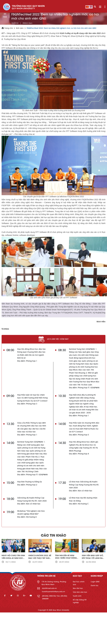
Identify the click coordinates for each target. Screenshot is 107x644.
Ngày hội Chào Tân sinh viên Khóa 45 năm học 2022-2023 (13, 558)
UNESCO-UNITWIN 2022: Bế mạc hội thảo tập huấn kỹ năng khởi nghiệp (40, 558)
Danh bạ (94, 585)
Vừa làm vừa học (80, 592)
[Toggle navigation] (100, 7)
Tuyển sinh (77, 596)
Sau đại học (78, 588)
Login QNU (95, 582)
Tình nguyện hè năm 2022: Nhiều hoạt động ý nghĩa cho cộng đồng (67, 558)
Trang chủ (7, 28)
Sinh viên (20, 28)
